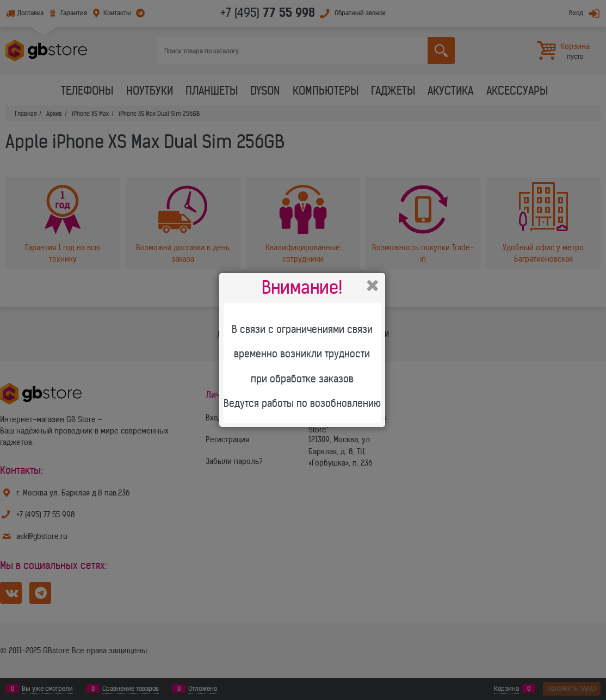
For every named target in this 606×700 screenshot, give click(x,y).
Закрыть (373, 286)
